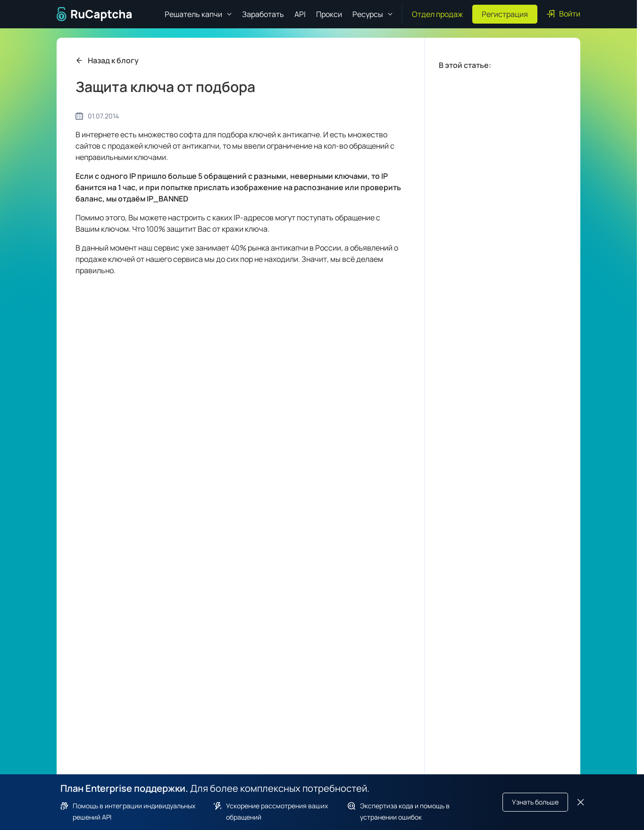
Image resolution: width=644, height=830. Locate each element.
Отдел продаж (437, 14)
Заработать (263, 14)
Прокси (329, 14)
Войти (564, 14)
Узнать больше (535, 802)
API (300, 14)
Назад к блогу (107, 60)
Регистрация (505, 14)
